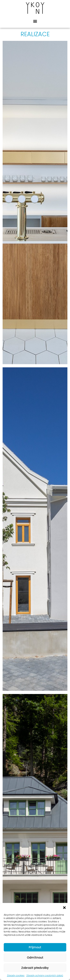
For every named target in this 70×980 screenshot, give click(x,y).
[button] (64, 908)
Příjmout (35, 947)
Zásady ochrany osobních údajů (45, 975)
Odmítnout (35, 958)
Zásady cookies (16, 975)
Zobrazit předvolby (35, 968)
